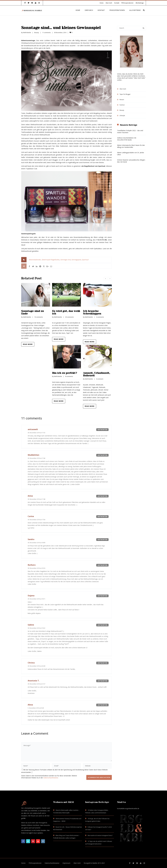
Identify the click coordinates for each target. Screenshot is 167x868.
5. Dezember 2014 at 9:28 (36, 708)
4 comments (100, 317)
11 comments (46, 32)
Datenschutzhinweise (51, 778)
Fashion (122, 105)
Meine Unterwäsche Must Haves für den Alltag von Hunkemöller (131, 146)
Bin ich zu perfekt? (65, 373)
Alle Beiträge (140, 3)
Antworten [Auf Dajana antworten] (102, 596)
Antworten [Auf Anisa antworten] (102, 496)
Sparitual (85, 260)
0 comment (100, 379)
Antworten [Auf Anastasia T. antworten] (102, 681)
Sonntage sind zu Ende (33, 312)
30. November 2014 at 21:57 (36, 684)
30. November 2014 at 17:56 (36, 520)
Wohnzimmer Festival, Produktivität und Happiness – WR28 (67, 820)
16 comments (39, 317)
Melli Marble (27, 32)
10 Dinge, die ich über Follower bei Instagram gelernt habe (97, 820)
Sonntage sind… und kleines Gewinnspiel (61, 28)
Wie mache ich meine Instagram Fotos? (100, 835)
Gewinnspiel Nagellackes (51, 260)
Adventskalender (35, 260)
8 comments (69, 376)
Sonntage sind (65, 260)
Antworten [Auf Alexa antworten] (102, 705)
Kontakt (117, 3)
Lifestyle (122, 116)
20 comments (69, 317)
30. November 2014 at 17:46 (36, 458)
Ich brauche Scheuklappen (92, 312)
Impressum (66, 863)
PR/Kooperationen (127, 3)
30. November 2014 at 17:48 (36, 499)
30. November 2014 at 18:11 (36, 599)
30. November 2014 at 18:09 (36, 543)
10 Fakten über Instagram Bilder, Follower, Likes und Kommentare (97, 811)
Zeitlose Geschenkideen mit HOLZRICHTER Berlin (127, 139)
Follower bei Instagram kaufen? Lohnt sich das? (98, 828)
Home (102, 3)
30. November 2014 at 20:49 (36, 666)
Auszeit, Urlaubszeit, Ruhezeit (97, 374)
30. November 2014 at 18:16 (36, 568)
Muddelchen (33, 455)
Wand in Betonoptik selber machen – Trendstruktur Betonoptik (66, 811)
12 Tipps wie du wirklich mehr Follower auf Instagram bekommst (99, 843)
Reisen (122, 100)
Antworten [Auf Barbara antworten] (102, 565)
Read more (28, 344)
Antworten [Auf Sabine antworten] (102, 625)
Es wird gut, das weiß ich (66, 312)
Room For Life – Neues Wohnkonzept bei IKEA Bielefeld (68, 828)
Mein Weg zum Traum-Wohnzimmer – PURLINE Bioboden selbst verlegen (66, 837)
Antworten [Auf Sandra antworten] (102, 540)
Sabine (31, 625)
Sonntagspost (76, 260)
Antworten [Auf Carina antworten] (102, 517)
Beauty (37, 32)
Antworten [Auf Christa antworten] (102, 663)
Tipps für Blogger (125, 94)
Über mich (109, 3)
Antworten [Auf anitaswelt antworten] (102, 430)
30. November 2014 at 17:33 (36, 433)
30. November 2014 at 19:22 (36, 628)
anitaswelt (33, 429)
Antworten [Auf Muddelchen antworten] (102, 455)
